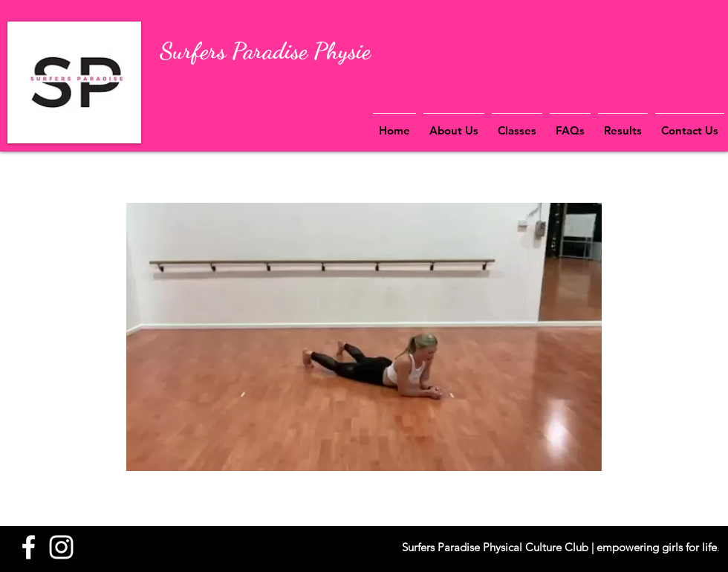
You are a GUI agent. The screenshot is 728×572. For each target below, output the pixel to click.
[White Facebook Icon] (29, 547)
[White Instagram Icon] (61, 547)
